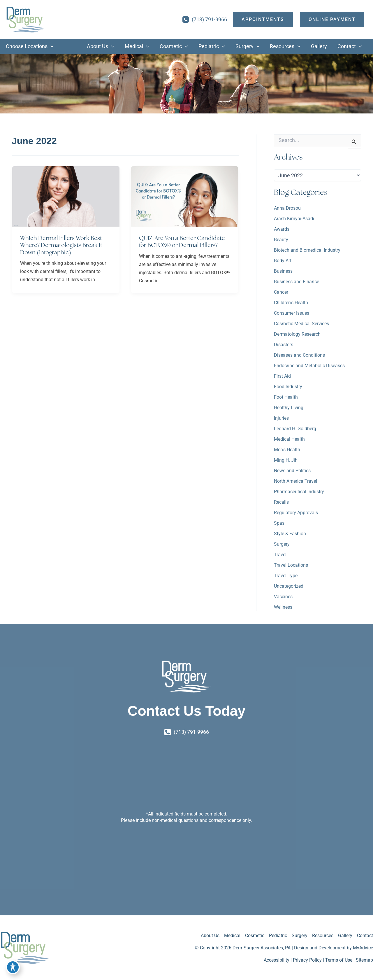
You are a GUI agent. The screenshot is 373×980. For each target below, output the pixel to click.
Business (283, 271)
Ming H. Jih (286, 460)
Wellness (283, 607)
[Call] (205, 20)
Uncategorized (289, 586)
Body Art (283, 261)
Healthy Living (289, 408)
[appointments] (263, 20)
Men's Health (287, 450)
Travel (280, 555)
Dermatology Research (297, 334)
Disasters (284, 345)
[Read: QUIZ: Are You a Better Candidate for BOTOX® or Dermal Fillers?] (185, 196)
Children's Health (291, 303)
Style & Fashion (290, 534)
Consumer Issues (292, 313)
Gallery (345, 936)
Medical (232, 936)
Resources (323, 936)
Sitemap (364, 960)
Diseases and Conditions (299, 355)
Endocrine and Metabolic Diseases (309, 366)
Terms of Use (339, 960)
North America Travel (295, 481)
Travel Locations (291, 565)
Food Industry (288, 387)
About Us (210, 936)
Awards (282, 229)
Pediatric (278, 936)
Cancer (281, 292)
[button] (51, 46)
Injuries (281, 418)
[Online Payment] (332, 20)
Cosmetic (255, 936)
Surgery (282, 544)
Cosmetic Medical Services (301, 324)
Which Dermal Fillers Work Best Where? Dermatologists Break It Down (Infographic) (61, 245)
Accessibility (277, 960)
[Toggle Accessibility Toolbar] (13, 967)
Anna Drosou (287, 208)
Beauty (281, 240)
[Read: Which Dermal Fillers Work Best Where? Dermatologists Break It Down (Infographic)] (66, 196)
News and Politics (292, 471)
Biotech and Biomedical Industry (307, 250)
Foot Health (286, 397)
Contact (365, 936)
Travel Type (286, 576)
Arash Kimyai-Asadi (294, 219)
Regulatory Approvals (296, 513)
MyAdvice (363, 948)
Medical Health (289, 439)
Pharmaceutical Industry (299, 492)
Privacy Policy (307, 960)
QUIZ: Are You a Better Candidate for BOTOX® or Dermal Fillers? (182, 242)
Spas (279, 523)
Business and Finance (297, 282)
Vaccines (283, 597)
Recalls (281, 502)
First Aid (282, 376)
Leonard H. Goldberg (295, 429)
